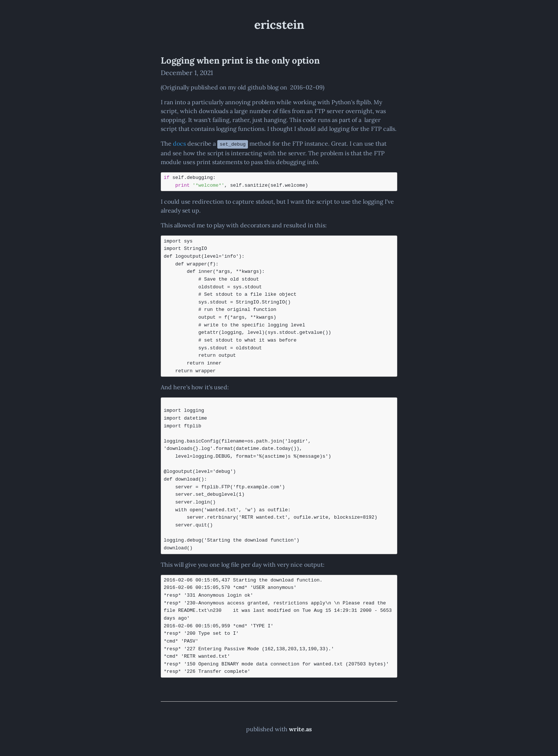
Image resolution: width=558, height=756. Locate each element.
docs (179, 143)
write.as (300, 729)
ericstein (279, 25)
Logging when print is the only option (240, 60)
